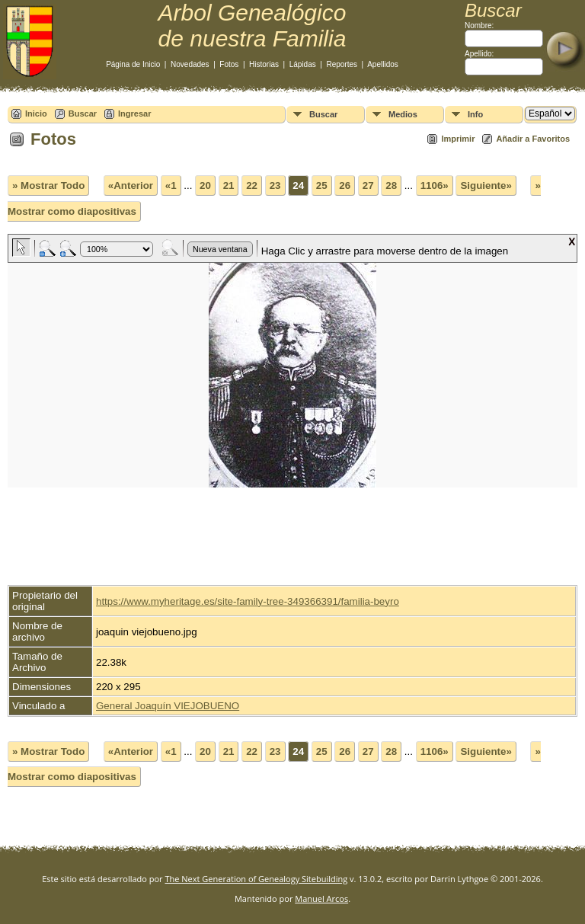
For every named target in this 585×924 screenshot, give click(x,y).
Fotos (229, 64)
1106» (435, 185)
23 (275, 185)
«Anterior (131, 185)
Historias (264, 64)
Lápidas (303, 64)
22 (252, 185)
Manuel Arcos (321, 898)
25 (322, 185)
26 (345, 185)
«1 (171, 185)
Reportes (342, 64)
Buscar (83, 114)
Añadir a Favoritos (533, 139)
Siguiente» (486, 185)
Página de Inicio (133, 64)
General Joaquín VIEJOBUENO (168, 706)
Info (475, 114)
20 (205, 185)
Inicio (36, 114)
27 (368, 185)
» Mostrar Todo (48, 185)
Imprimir (458, 139)
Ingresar (134, 114)
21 (229, 185)
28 (391, 185)
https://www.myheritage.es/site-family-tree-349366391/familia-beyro (248, 601)
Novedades (190, 64)
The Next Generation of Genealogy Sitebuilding (256, 879)
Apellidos (383, 64)
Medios (403, 114)
